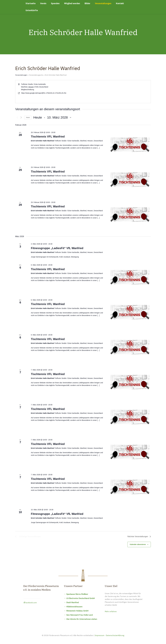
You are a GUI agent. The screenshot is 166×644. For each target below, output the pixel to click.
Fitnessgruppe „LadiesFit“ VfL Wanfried (57, 248)
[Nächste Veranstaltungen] (21, 118)
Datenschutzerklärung (115, 636)
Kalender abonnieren (138, 544)
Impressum (100, 636)
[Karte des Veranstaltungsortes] (117, 92)
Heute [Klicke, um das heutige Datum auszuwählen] (28, 118)
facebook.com (30, 603)
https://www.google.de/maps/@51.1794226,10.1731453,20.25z (44, 93)
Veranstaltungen (21, 75)
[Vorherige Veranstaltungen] (17, 118)
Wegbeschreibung (27, 90)
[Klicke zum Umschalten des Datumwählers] (52, 118)
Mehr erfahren (111, 612)
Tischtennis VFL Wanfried (48, 137)
